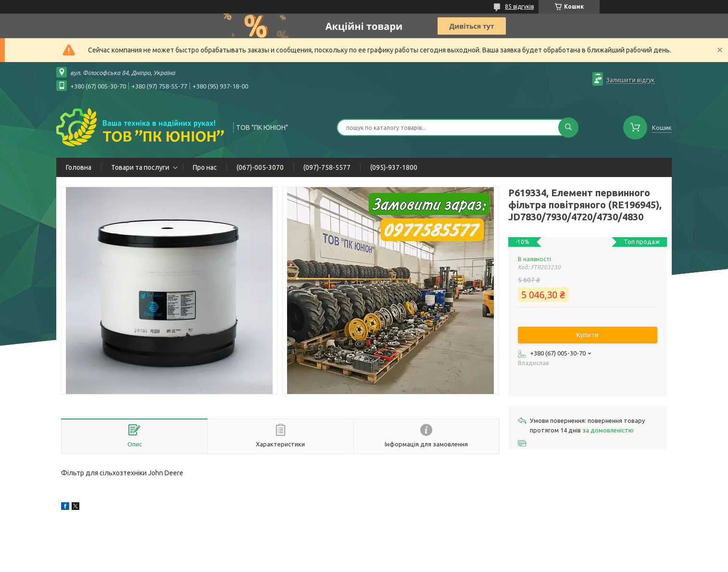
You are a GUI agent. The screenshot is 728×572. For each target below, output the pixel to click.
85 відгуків (519, 6)
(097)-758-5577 (327, 167)
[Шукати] (568, 127)
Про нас (205, 167)
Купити (588, 335)
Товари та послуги (140, 167)
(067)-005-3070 (260, 167)
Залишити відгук (631, 80)
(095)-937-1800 (394, 167)
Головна (79, 167)
